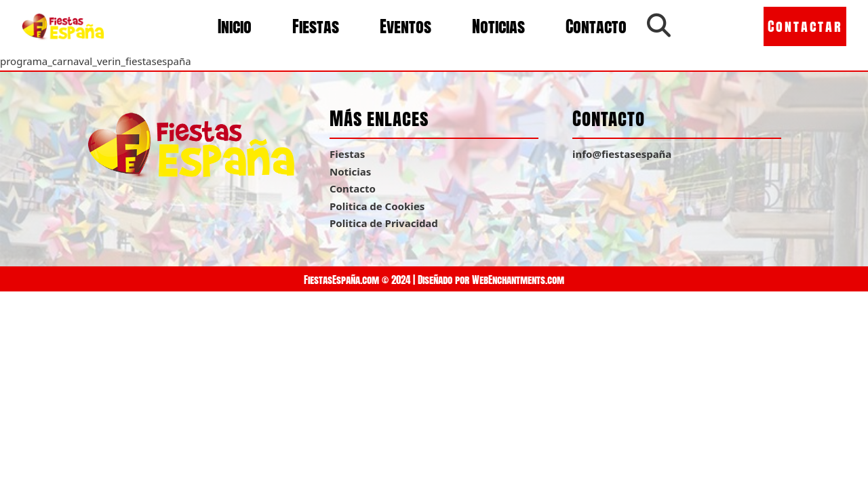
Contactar (805, 26)
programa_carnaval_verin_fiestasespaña (96, 61)
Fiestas (316, 26)
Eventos (406, 26)
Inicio (235, 26)
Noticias (498, 26)
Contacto (596, 26)
